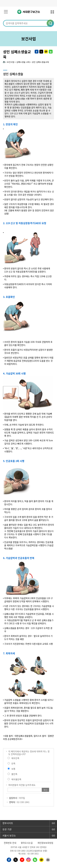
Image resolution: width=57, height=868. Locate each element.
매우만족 (15, 758)
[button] (50, 23)
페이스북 (37, 52)
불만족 (14, 774)
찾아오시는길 (27, 843)
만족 (13, 763)
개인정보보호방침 (45, 843)
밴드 (51, 52)
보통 (13, 769)
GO (53, 823)
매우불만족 (16, 779)
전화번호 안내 (10, 843)
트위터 (41, 52)
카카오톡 (46, 52)
